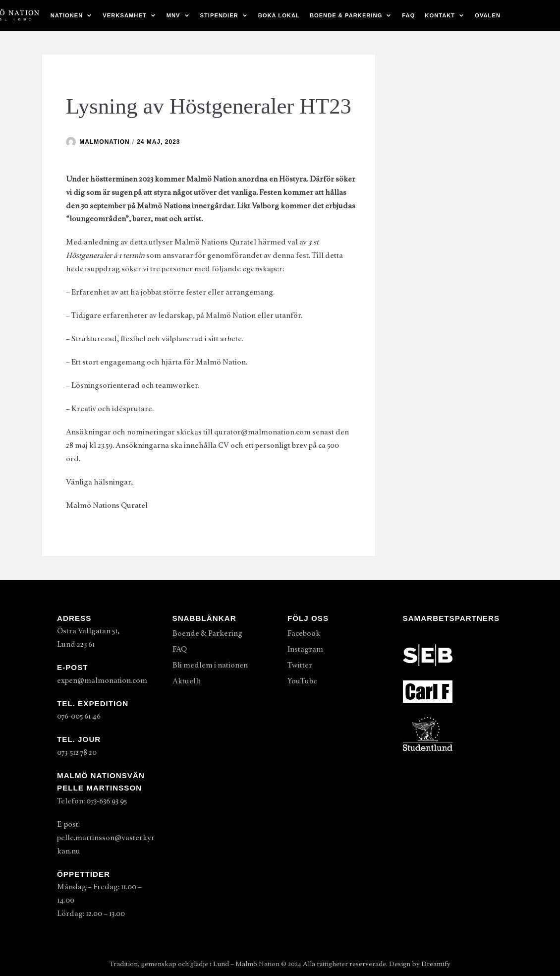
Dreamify (436, 964)
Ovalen (488, 15)
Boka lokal (279, 15)
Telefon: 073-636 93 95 (92, 801)
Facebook (304, 633)
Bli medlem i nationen (210, 665)
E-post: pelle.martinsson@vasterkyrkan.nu (106, 838)
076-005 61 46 (79, 716)
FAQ (408, 15)
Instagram (305, 649)
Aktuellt (187, 681)
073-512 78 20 (77, 752)
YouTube (302, 681)
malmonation (104, 142)
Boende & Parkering (207, 633)
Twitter (300, 665)
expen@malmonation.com (102, 680)
